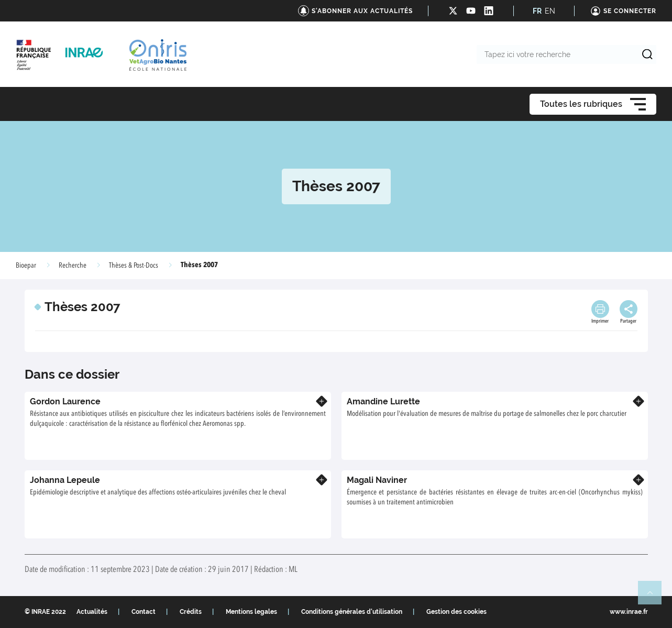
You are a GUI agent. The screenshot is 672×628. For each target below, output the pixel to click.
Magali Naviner (377, 480)
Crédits (191, 612)
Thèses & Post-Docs (134, 266)
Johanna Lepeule (65, 480)
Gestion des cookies (456, 612)
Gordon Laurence (65, 401)
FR (537, 11)
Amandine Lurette (383, 401)
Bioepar (26, 266)
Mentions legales (251, 612)
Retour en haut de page (654, 597)
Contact (144, 612)
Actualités (92, 612)
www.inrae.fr (629, 612)
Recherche (73, 266)
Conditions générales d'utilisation (352, 612)
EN (550, 11)
